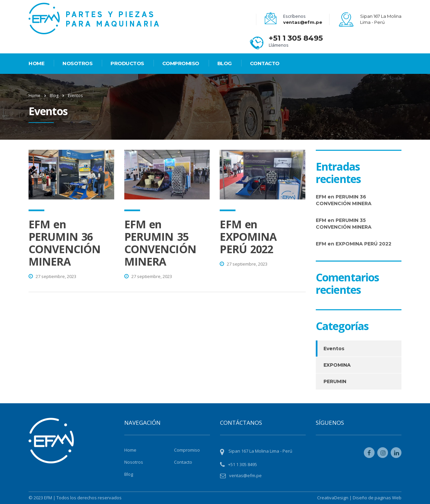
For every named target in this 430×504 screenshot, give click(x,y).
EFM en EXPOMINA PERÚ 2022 (248, 237)
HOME (36, 63)
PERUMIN (335, 381)
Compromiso (181, 63)
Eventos (334, 349)
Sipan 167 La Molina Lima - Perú (260, 451)
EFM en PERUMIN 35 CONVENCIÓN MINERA (160, 243)
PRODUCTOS (127, 63)
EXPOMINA (337, 365)
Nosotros (77, 63)
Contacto (265, 63)
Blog (225, 63)
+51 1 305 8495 (296, 38)
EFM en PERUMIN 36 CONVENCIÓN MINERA (64, 243)
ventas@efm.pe (303, 22)
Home (34, 96)
